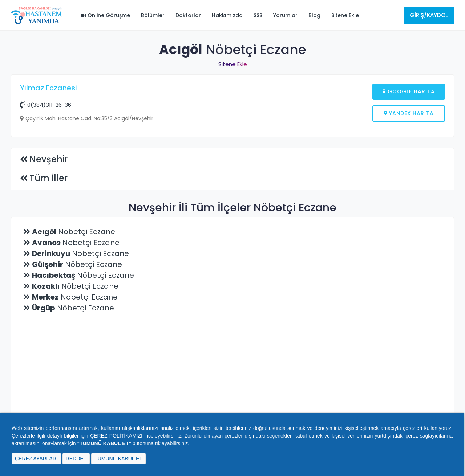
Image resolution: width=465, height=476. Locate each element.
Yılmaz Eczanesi (48, 88)
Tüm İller (48, 295)
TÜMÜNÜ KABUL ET (118, 459)
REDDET (76, 459)
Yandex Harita (409, 113)
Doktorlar (188, 15)
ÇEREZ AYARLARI (36, 459)
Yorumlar (285, 15)
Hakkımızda (227, 15)
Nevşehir (48, 276)
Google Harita (409, 91)
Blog (314, 15)
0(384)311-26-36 (46, 105)
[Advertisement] (232, 202)
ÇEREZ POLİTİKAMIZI (116, 436)
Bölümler (153, 15)
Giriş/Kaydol (429, 15)
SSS (258, 15)
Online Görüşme (106, 15)
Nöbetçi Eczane (74, 348)
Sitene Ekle (345, 15)
